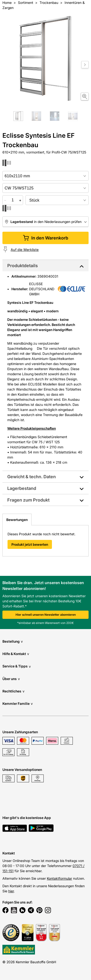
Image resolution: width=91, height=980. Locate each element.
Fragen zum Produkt (28, 500)
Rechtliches (13, 691)
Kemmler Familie (18, 703)
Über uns (11, 679)
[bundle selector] (57, 200)
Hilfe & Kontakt (16, 654)
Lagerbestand (22, 488)
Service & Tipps (17, 666)
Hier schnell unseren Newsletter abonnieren (46, 615)
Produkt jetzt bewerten (30, 544)
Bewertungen (17, 520)
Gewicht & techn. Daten (32, 477)
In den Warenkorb (45, 238)
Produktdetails (23, 266)
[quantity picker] (13, 200)
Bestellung (13, 641)
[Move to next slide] (85, 65)
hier (11, 891)
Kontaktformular (59, 878)
